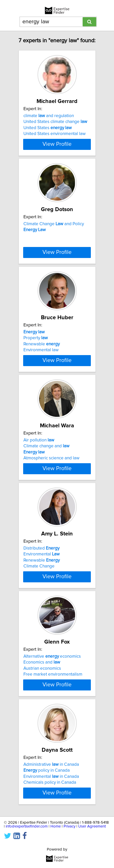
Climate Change (39, 566)
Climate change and (46, 446)
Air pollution (39, 440)
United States (48, 128)
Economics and (42, 662)
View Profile (57, 144)
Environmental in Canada (51, 777)
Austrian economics (42, 668)
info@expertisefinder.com (27, 826)
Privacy (69, 826)
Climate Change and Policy (54, 224)
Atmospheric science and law (51, 458)
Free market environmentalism (53, 674)
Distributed (41, 548)
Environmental (42, 554)
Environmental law (41, 350)
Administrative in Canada (51, 764)
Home (56, 826)
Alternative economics (52, 656)
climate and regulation (49, 116)
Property (36, 338)
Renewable (42, 344)
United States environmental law (55, 134)
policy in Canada (47, 770)
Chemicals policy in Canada (50, 782)
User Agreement (92, 826)
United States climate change (55, 122)
